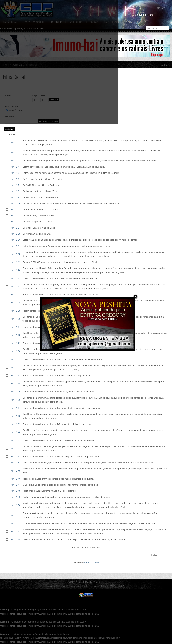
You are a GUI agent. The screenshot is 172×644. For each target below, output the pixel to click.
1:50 (18, 505)
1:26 (18, 319)
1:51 (18, 515)
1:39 (18, 424)
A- (168, 65)
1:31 (18, 359)
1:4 (18, 167)
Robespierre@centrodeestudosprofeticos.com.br (77, 586)
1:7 (18, 185)
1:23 (18, 294)
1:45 (18, 471)
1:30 (18, 351)
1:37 (18, 408)
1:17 (18, 246)
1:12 (18, 216)
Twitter (158, 8)
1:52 (18, 523)
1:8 (18, 191)
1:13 (18, 222)
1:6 (18, 179)
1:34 (18, 384)
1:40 (18, 432)
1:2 (18, 153)
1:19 (18, 262)
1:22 (18, 286)
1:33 (18, 375)
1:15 (18, 234)
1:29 (18, 343)
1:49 (18, 497)
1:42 (18, 448)
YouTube (163, 8)
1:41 (18, 440)
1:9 (18, 197)
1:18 (18, 254)
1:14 (18, 228)
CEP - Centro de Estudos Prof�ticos (86, 595)
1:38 (18, 416)
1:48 (18, 491)
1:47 (18, 485)
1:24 (18, 303)
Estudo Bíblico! (92, 562)
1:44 (18, 463)
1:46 (18, 479)
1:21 (18, 278)
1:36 (18, 400)
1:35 (18, 392)
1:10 (18, 203)
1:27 (18, 327)
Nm (12, 143)
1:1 (18, 143)
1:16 (18, 240)
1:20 (18, 270)
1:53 (18, 531)
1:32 (18, 367)
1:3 (18, 161)
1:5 (18, 173)
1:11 (18, 210)
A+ (162, 65)
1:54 (18, 540)
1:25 (18, 311)
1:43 (18, 456)
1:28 (18, 335)
